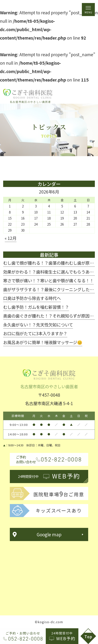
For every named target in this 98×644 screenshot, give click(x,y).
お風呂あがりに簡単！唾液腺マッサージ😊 (43, 342)
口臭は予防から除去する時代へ (32, 298)
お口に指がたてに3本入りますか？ (35, 333)
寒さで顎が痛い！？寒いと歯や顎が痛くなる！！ (48, 280)
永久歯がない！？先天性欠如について (38, 325)
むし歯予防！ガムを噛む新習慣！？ (36, 307)
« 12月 (11, 238)
